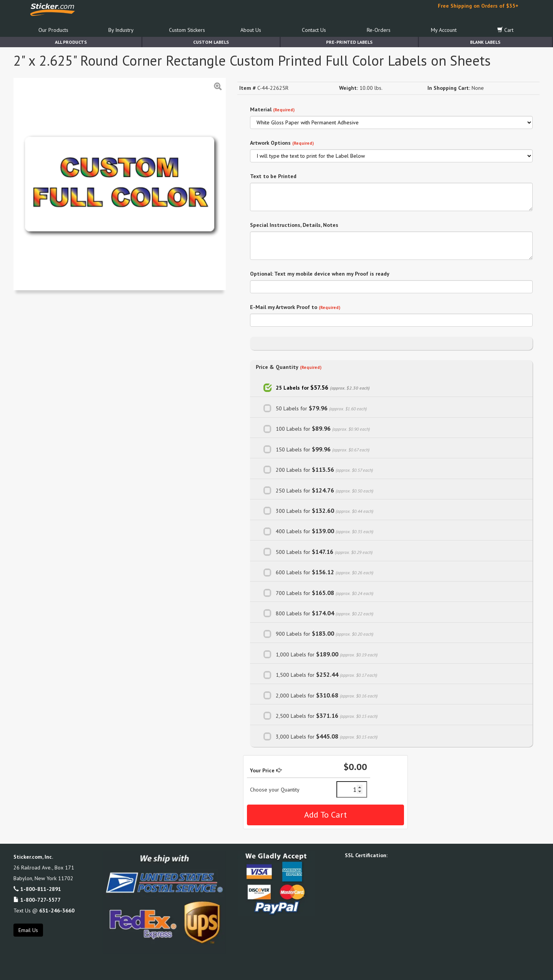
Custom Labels (211, 42)
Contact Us (314, 30)
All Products (71, 42)
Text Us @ (44, 911)
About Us (251, 30)
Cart (505, 30)
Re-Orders (379, 30)
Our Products (53, 30)
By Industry (121, 30)
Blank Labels (485, 42)
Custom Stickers (187, 30)
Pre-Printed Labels (349, 42)
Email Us (28, 930)
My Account (444, 30)
